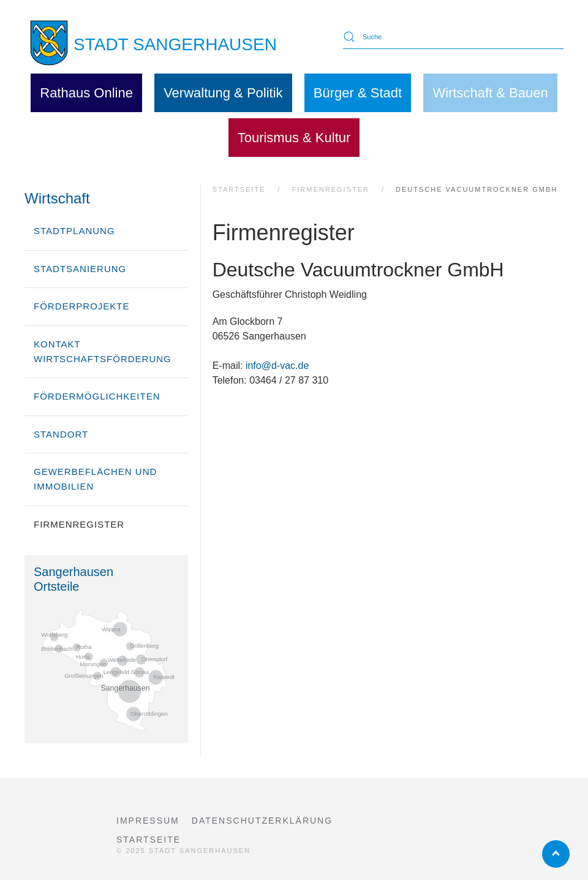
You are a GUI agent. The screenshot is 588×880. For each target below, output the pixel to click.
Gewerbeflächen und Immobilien (95, 479)
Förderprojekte (82, 306)
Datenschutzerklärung (262, 821)
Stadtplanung (74, 231)
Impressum (148, 821)
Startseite (149, 840)
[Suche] (453, 37)
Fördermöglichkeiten (97, 396)
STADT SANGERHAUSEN (175, 44)
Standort (61, 434)
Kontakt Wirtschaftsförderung (103, 351)
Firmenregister (79, 524)
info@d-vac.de (277, 366)
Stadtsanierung (80, 269)
